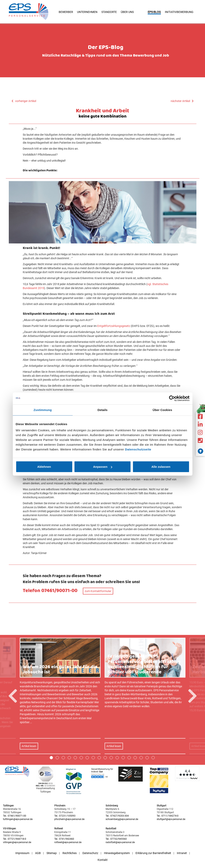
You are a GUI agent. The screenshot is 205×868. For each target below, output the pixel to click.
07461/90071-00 (59, 591)
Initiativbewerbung (179, 12)
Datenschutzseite (138, 449)
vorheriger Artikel (24, 101)
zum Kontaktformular (98, 591)
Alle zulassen (161, 467)
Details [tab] (103, 410)
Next (192, 809)
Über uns (127, 12)
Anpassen (103, 467)
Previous (13, 809)
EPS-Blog (154, 12)
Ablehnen (44, 467)
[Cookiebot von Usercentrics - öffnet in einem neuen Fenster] (172, 398)
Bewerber (66, 12)
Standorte (109, 12)
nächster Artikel (182, 101)
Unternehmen (87, 12)
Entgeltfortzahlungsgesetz (114, 326)
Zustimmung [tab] (43, 410)
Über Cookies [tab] (162, 410)
